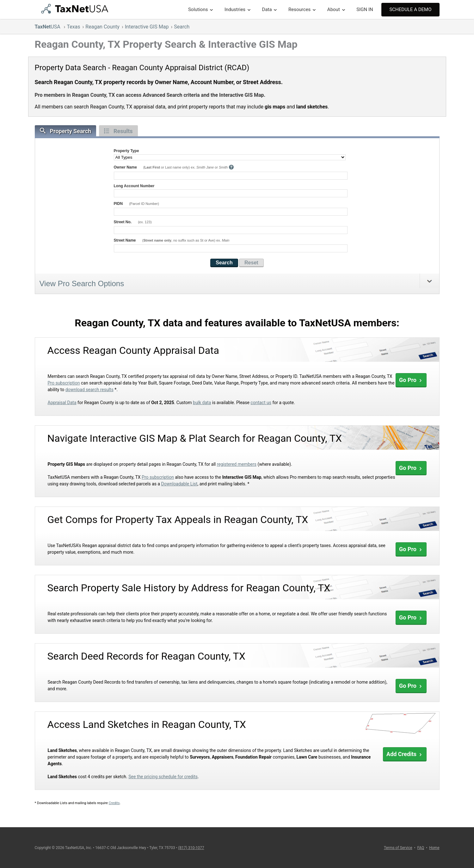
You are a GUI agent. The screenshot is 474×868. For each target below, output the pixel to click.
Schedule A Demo (410, 9)
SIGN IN (365, 9)
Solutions (198, 9)
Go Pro (411, 380)
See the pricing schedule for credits (163, 777)
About (334, 9)
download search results (89, 390)
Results (118, 131)
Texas (73, 27)
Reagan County (102, 27)
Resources (299, 9)
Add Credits (405, 754)
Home (434, 848)
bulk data (202, 403)
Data (267, 9)
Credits (114, 803)
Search (182, 27)
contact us (261, 403)
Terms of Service (398, 848)
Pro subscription (64, 383)
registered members (237, 464)
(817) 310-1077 (191, 848)
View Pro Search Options (82, 283)
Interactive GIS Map (147, 27)
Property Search (66, 131)
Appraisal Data (62, 403)
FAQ (421, 848)
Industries (235, 9)
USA (48, 27)
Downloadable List (179, 484)
